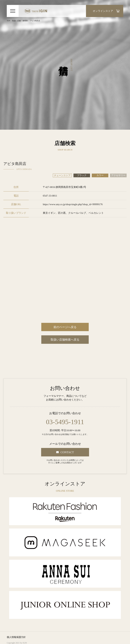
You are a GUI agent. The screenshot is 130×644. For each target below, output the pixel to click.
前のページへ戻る (65, 327)
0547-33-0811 (50, 196)
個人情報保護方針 (16, 637)
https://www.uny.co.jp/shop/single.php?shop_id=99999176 (73, 204)
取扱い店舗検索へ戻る (65, 340)
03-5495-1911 (65, 422)
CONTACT (67, 452)
